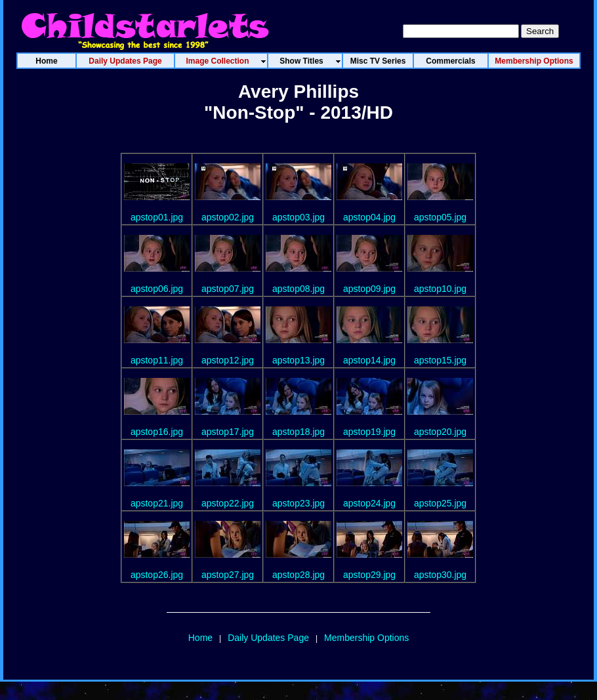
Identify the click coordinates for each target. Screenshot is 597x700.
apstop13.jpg (298, 360)
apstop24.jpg (369, 503)
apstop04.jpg (369, 217)
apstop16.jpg (157, 432)
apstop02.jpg (228, 217)
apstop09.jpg (369, 289)
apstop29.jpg (369, 575)
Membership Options (366, 638)
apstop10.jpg (440, 289)
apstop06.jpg (157, 289)
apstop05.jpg (440, 217)
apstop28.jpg (298, 575)
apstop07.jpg (228, 289)
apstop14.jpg (369, 360)
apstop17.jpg (228, 432)
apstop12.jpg (228, 360)
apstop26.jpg (157, 575)
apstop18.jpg (298, 432)
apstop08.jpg (298, 289)
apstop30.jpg (440, 575)
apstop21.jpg (157, 503)
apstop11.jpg (157, 360)
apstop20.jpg (440, 432)
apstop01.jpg (157, 217)
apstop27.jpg (228, 575)
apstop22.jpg (228, 503)
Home (200, 638)
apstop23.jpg (298, 503)
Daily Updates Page (268, 638)
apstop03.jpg (298, 217)
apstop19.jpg (369, 432)
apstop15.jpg (440, 360)
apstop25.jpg (440, 503)
